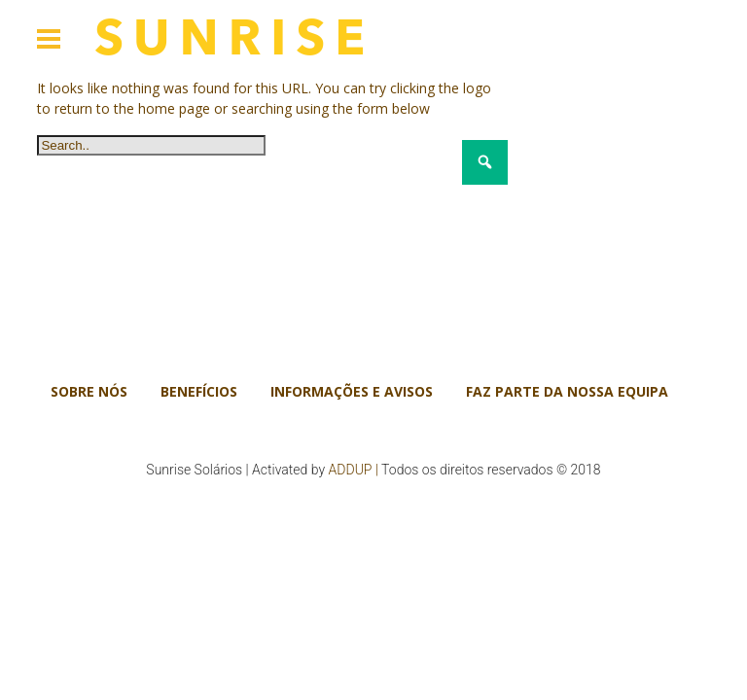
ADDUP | (354, 470)
